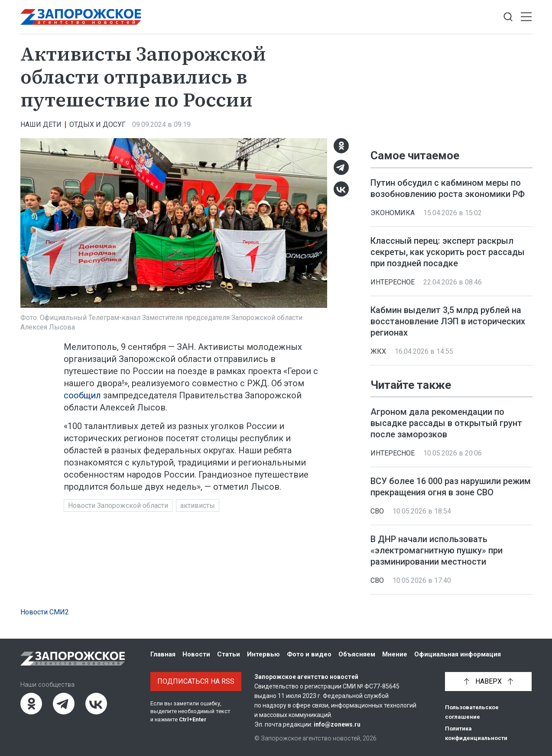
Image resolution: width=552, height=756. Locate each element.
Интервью (263, 654)
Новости (196, 654)
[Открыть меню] (526, 17)
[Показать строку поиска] (508, 17)
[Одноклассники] (341, 146)
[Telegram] (341, 167)
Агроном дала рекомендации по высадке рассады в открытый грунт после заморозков (446, 423)
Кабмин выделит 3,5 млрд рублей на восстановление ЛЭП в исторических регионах (448, 321)
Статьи (229, 654)
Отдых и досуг (97, 124)
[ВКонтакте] (341, 189)
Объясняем (357, 654)
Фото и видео (309, 654)
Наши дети (41, 124)
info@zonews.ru (337, 724)
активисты (198, 506)
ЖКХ (378, 351)
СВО (377, 511)
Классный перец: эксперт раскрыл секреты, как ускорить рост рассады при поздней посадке (448, 252)
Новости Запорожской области (118, 506)
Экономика (393, 213)
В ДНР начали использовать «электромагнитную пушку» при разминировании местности (437, 550)
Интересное (393, 282)
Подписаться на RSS (196, 681)
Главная (163, 654)
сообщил (82, 395)
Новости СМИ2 (45, 612)
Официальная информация (458, 654)
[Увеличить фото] (174, 223)
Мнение (395, 654)
